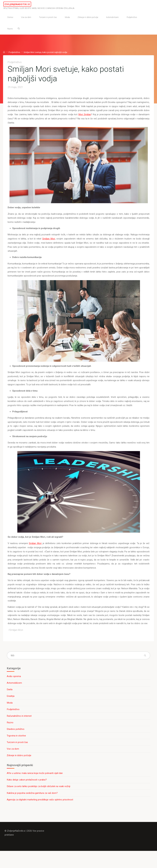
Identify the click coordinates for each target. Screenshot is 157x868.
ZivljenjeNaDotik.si (28, 4)
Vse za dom (13, 764)
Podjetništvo (15, 52)
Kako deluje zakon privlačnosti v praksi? (27, 796)
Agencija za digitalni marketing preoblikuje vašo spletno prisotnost (40, 816)
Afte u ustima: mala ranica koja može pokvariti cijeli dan (35, 789)
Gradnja (11, 711)
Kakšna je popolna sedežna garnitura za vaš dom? (33, 809)
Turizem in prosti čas (18, 758)
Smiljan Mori (49, 241)
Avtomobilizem (15, 698)
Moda (10, 718)
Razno (10, 737)
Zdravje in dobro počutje (19, 771)
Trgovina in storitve (17, 751)
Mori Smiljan (104, 116)
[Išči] (20, 28)
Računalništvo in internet (19, 731)
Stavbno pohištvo (16, 744)
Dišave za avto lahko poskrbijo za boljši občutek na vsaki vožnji (39, 802)
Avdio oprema (14, 691)
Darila (10, 704)
